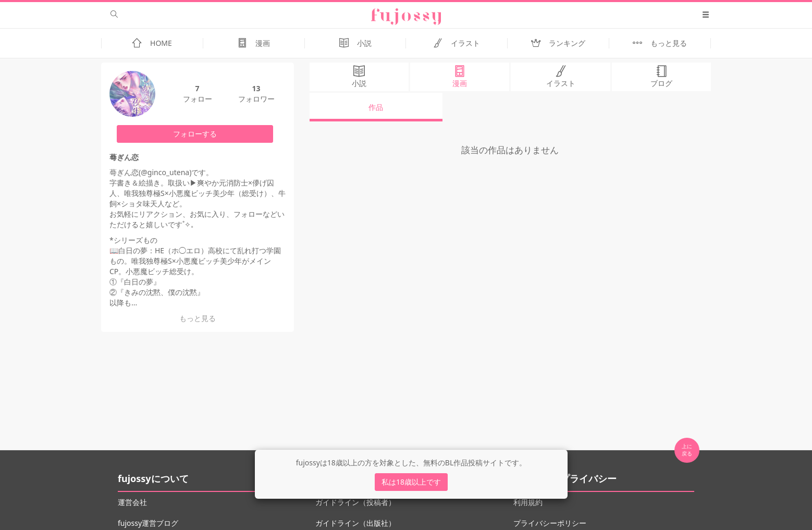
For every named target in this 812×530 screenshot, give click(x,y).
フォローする (195, 134)
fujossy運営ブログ (148, 523)
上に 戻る (687, 450)
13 (256, 88)
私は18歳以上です (411, 482)
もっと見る (198, 318)
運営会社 (132, 502)
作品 (376, 107)
